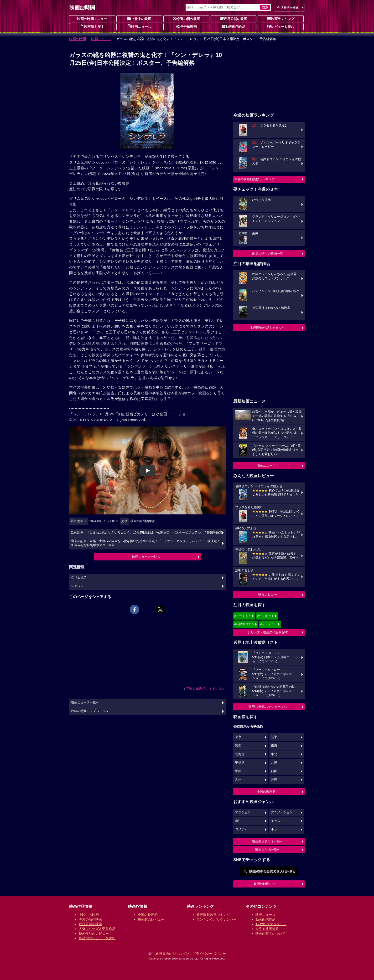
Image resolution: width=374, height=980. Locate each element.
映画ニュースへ (268, 465)
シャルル (77, 586)
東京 (238, 737)
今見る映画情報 (267, 929)
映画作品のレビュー (94, 934)
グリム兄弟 (79, 578)
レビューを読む (281, 26)
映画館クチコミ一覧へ (268, 841)
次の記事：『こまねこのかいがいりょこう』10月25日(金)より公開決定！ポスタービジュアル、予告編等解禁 (147, 533)
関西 (238, 746)
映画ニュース (139, 26)
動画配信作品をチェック (268, 328)
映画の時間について (268, 884)
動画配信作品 (234, 26)
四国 (274, 771)
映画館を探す (92, 26)
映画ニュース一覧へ (146, 557)
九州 (238, 780)
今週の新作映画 (187, 19)
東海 (274, 746)
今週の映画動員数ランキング (254, 179)
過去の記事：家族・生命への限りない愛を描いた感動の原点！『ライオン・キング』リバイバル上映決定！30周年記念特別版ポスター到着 (145, 543)
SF (237, 821)
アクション (243, 812)
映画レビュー (268, 594)
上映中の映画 (139, 19)
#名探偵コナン (244, 624)
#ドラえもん (243, 616)
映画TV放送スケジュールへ (268, 707)
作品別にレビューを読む (97, 938)
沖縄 (274, 780)
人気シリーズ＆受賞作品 (97, 929)
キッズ (276, 821)
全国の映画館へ (268, 792)
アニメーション (282, 812)
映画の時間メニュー (92, 19)
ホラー (276, 829)
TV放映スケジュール (271, 924)
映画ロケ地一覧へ (268, 849)
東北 (274, 754)
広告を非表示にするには (204, 689)
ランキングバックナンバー (217, 919)
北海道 (240, 754)
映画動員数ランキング (213, 915)
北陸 (274, 763)
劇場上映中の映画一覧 (268, 254)
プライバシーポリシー (209, 954)
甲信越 (240, 763)
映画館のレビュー (151, 919)
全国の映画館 (148, 915)
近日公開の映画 (234, 19)
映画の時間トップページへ (90, 711)
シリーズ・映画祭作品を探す (268, 632)
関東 (274, 737)
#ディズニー (269, 624)
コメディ (241, 829)
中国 (238, 771)
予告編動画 (187, 26)
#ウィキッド (266, 616)
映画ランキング (281, 19)
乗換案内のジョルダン (172, 954)
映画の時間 (78, 39)
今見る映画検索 (288, 8)
